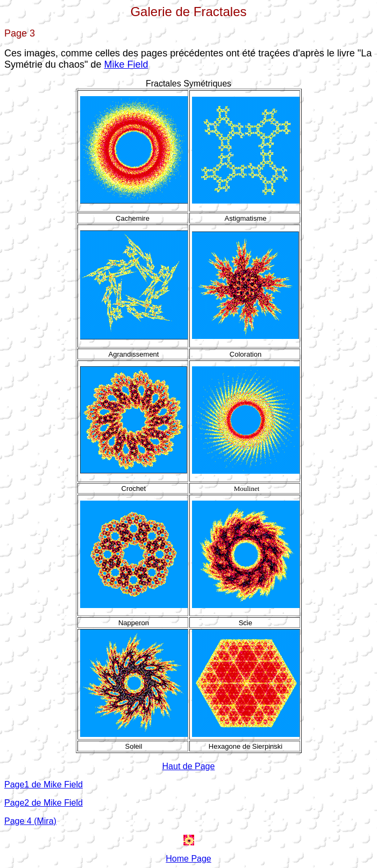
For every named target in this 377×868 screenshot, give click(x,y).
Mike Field (126, 64)
